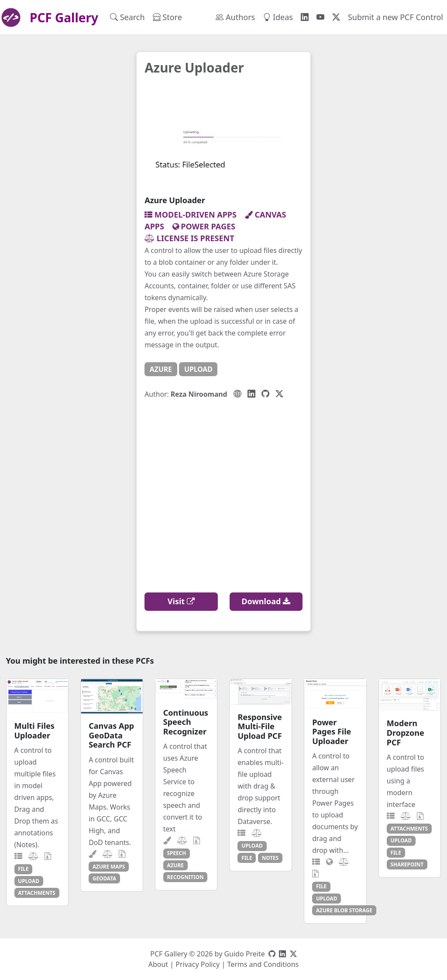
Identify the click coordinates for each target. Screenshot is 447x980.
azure (161, 369)
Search (127, 17)
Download (266, 601)
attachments (37, 893)
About (158, 964)
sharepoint (407, 864)
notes (270, 858)
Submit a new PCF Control (395, 17)
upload (198, 369)
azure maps (109, 866)
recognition (186, 877)
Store (167, 17)
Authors (235, 17)
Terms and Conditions (263, 964)
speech (177, 853)
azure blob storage (344, 910)
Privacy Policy (198, 964)
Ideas (278, 17)
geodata (104, 878)
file (23, 869)
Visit (181, 601)
